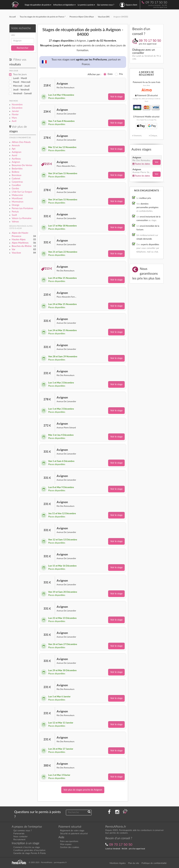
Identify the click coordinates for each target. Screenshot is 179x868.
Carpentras (17, 182)
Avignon (16, 162)
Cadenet (16, 179)
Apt (14, 149)
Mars (14, 118)
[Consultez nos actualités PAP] (125, 812)
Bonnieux (17, 175)
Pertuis (15, 212)
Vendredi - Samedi (22, 94)
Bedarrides (17, 169)
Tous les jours (20, 74)
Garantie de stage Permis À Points (30, 853)
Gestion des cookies (70, 847)
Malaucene (17, 195)
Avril (14, 121)
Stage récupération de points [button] (38, 5)
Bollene (15, 172)
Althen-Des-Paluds (21, 142)
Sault (14, 215)
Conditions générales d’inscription (29, 850)
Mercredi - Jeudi (21, 86)
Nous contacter (21, 837)
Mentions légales (118, 863)
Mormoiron (18, 202)
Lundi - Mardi (20, 78)
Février (15, 115)
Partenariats (19, 834)
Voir (157, 162)
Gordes (15, 189)
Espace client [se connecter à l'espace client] (128, 5)
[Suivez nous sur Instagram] (117, 812)
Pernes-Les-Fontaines (22, 208)
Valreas (15, 222)
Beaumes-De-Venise (22, 165)
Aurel (14, 155)
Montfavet (17, 198)
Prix (121, 74)
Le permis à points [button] (86, 5)
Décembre (17, 108)
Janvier (15, 111)
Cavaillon (16, 185)
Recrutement (19, 840)
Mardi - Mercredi (22, 82)
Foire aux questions (69, 841)
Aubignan (17, 152)
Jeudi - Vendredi (21, 90)
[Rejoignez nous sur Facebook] (109, 812)
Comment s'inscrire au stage (27, 847)
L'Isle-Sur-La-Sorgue (22, 192)
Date (110, 74)
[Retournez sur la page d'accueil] (20, 862)
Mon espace (66, 844)
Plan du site (134, 863)
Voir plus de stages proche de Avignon (83, 790)
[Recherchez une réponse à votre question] (89, 812)
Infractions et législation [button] (64, 5)
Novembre (17, 105)
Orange (15, 205)
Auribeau (16, 159)
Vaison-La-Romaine (22, 218)
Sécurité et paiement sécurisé (74, 834)
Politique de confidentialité (154, 863)
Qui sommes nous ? (106, 5)
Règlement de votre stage (72, 831)
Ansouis (16, 146)
